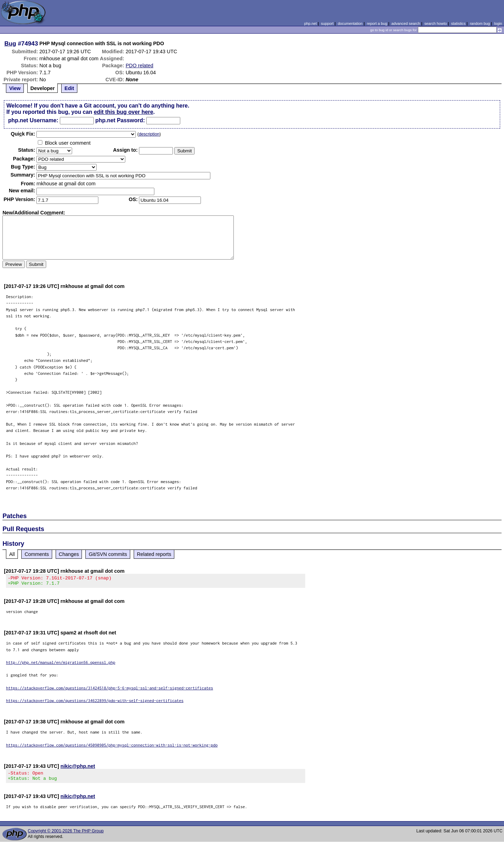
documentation (350, 23)
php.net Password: (120, 120)
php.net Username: (33, 120)
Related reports (154, 554)
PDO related (139, 66)
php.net (310, 23)
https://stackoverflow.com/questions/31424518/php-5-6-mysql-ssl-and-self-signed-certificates (110, 690)
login (498, 23)
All (12, 554)
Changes (69, 554)
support (327, 23)
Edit (69, 88)
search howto (435, 23)
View (15, 88)
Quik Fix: (23, 134)
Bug (10, 43)
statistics (458, 23)
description (149, 134)
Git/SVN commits (108, 554)
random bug (480, 23)
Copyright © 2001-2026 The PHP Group (66, 835)
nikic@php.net (78, 768)
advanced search (406, 23)
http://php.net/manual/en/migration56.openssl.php (61, 664)
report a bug (377, 23)
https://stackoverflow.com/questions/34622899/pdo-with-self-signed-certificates (95, 703)
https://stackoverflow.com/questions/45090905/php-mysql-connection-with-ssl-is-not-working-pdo (112, 747)
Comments (37, 554)
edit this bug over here (124, 112)
